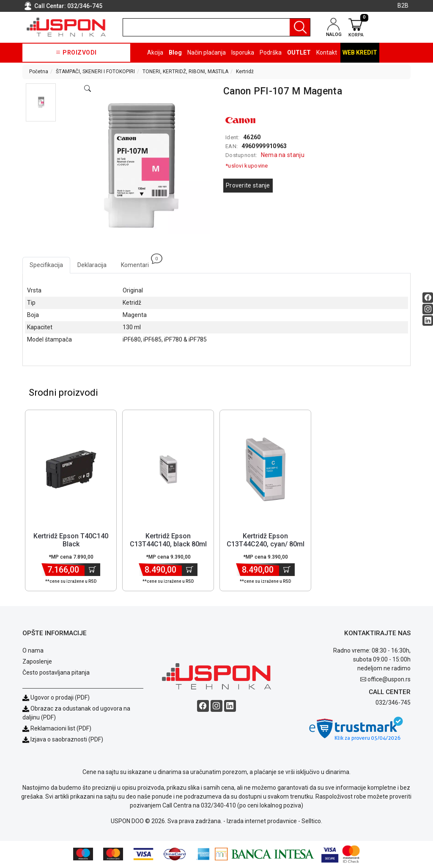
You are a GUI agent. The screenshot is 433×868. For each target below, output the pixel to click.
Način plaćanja (207, 52)
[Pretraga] (300, 27)
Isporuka (243, 52)
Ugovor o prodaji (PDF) (56, 698)
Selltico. (312, 822)
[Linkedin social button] (428, 320)
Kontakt (327, 52)
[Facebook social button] (428, 297)
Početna (39, 72)
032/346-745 (85, 6)
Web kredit (360, 52)
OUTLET (299, 52)
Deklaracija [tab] (92, 265)
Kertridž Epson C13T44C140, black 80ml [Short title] (168, 541)
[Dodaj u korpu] (92, 570)
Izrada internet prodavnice (262, 822)
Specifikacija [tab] (46, 265)
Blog (175, 52)
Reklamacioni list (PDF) (57, 729)
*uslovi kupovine (247, 166)
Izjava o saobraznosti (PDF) (67, 740)
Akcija (155, 52)
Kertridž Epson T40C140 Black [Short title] (71, 541)
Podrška (271, 52)
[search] (216, 27)
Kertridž (245, 72)
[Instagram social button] (428, 309)
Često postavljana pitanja (56, 673)
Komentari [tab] (138, 263)
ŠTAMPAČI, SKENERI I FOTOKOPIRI (95, 72)
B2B (403, 6)
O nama (33, 651)
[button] (41, 102)
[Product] (71, 470)
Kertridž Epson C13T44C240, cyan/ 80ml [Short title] (266, 541)
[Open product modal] (88, 89)
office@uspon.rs (389, 680)
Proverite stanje (248, 185)
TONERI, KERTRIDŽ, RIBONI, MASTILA (185, 72)
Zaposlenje (37, 662)
